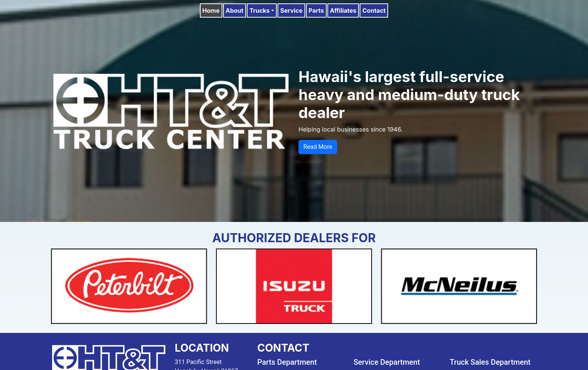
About (235, 10)
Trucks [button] (259, 10)
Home (211, 10)
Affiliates (343, 10)
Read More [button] (318, 147)
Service (291, 10)
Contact (374, 10)
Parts (316, 10)
